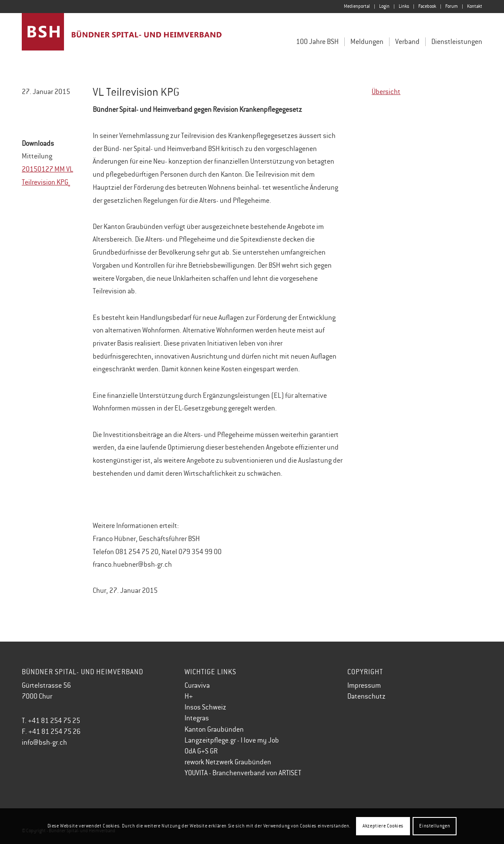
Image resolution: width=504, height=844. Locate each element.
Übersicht (386, 92)
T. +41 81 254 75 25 (51, 721)
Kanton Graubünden (214, 730)
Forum (452, 6)
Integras (197, 718)
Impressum (364, 686)
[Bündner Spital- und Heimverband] (122, 38)
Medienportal (357, 6)
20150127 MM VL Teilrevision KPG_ (47, 176)
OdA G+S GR (201, 751)
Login (384, 6)
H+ (189, 696)
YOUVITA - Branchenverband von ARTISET (243, 773)
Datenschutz (366, 696)
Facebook (427, 6)
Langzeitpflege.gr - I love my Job (232, 740)
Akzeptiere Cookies (383, 826)
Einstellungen (435, 826)
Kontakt (475, 6)
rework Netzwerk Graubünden (228, 762)
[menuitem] (357, 7)
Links (404, 6)
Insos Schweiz (205, 707)
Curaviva (197, 686)
